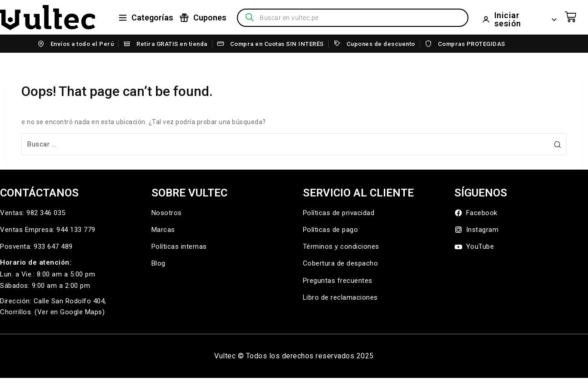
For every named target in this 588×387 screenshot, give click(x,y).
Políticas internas (179, 246)
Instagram (477, 230)
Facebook (476, 213)
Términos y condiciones (341, 246)
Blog (158, 263)
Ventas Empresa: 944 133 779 (48, 230)
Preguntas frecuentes (338, 281)
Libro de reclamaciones (340, 297)
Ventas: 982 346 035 (33, 213)
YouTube (474, 247)
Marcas (163, 230)
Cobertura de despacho (341, 263)
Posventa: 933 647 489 (36, 246)
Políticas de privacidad (339, 213)
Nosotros (167, 213)
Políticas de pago (331, 230)
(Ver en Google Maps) (70, 312)
